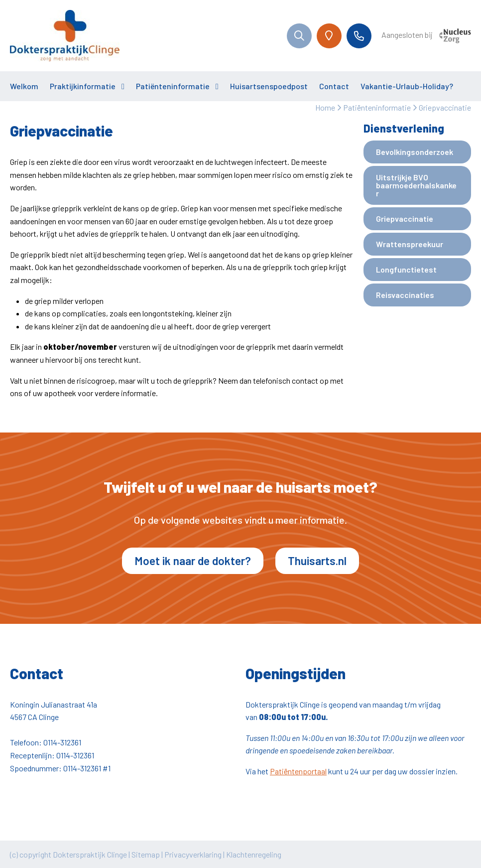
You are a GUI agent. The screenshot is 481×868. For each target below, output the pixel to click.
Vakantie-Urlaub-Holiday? (407, 86)
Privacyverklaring (193, 854)
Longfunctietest (406, 269)
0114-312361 (62, 742)
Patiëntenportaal (298, 771)
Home (325, 107)
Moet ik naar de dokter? (193, 561)
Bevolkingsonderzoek (415, 152)
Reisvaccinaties (405, 295)
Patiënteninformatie (173, 86)
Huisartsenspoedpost (269, 86)
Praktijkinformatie (83, 86)
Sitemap (146, 854)
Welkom (24, 86)
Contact (334, 86)
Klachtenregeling (254, 854)
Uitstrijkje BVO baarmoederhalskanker (416, 185)
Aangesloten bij (426, 36)
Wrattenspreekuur (410, 244)
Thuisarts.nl (317, 561)
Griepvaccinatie (405, 218)
